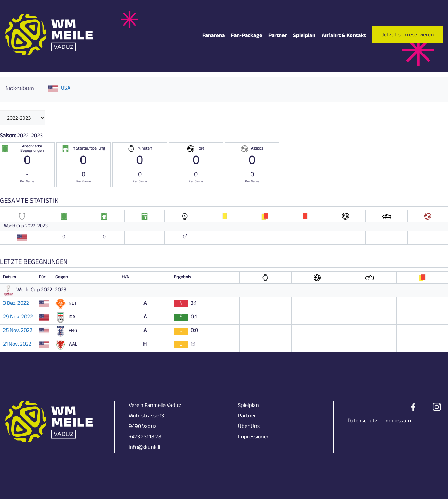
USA (66, 89)
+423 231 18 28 (145, 438)
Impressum (398, 421)
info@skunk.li (144, 448)
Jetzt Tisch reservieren (408, 36)
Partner (278, 36)
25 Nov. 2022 (18, 331)
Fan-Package (247, 36)
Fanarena (213, 36)
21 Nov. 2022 (17, 345)
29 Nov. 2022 (18, 318)
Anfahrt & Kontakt (344, 36)
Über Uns (249, 427)
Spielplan (304, 36)
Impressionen (254, 438)
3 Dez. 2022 (16, 304)
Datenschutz (362, 421)
